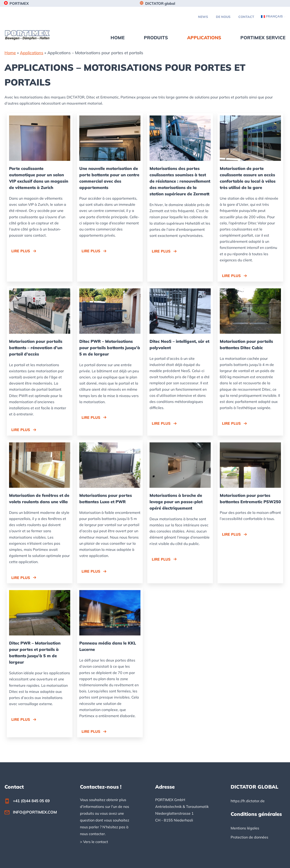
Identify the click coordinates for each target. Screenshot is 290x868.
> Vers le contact (94, 842)
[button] (24, 251)
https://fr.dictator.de (248, 801)
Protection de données (249, 837)
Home (10, 53)
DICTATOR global (160, 3)
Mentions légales (245, 828)
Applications (32, 53)
